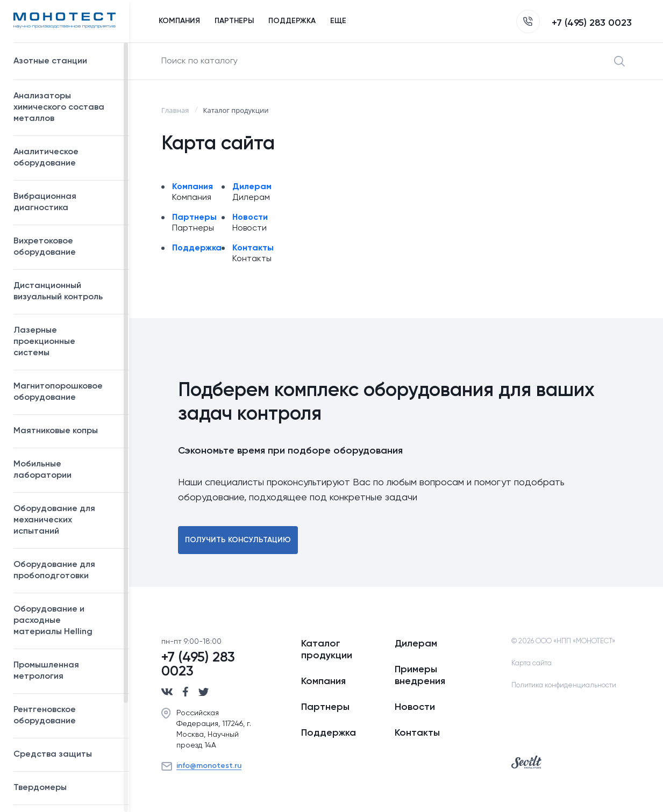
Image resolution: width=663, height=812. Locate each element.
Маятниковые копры (56, 431)
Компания (193, 187)
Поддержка (197, 248)
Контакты (253, 248)
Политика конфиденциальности (564, 685)
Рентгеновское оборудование (66, 716)
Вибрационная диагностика (45, 202)
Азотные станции (66, 61)
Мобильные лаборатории (42, 470)
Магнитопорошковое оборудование (66, 392)
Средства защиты (66, 754)
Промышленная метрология (66, 671)
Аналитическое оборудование (66, 158)
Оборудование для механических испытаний (66, 520)
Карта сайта (532, 663)
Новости (250, 218)
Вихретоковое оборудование (45, 247)
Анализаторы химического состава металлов (66, 107)
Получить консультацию (238, 540)
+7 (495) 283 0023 (574, 23)
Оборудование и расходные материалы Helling (66, 621)
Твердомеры (40, 788)
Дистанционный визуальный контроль (66, 292)
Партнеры (194, 218)
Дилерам (252, 187)
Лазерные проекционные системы (44, 342)
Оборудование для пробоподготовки (66, 570)
